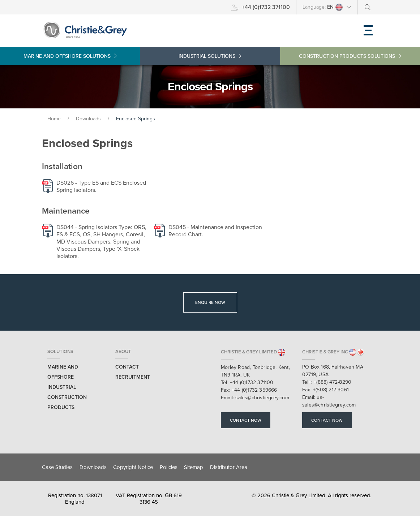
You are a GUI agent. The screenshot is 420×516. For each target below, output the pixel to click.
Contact (127, 367)
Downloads (89, 119)
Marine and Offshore (70, 56)
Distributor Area (229, 467)
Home (54, 119)
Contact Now (246, 420)
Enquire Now (210, 302)
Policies (169, 467)
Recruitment (133, 377)
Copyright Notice (133, 467)
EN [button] (335, 7)
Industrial (210, 56)
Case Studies (57, 467)
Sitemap (194, 467)
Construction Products (350, 56)
